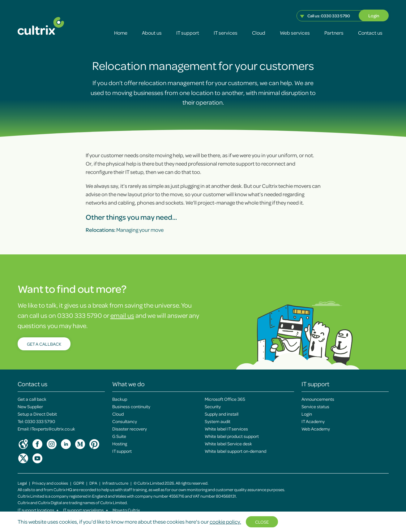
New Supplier (30, 406)
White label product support (232, 436)
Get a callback (44, 344)
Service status (315, 406)
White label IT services (226, 429)
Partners (334, 33)
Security (213, 406)
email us (122, 315)
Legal (22, 483)
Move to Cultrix (126, 510)
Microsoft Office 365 (225, 399)
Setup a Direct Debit (37, 414)
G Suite (119, 436)
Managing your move (125, 230)
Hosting (120, 443)
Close (262, 522)
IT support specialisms (86, 510)
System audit (218, 421)
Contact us (370, 33)
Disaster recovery (130, 429)
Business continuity (131, 406)
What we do (128, 384)
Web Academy (316, 429)
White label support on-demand (235, 451)
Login (374, 15)
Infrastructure (115, 483)
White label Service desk (228, 443)
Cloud (259, 33)
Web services (295, 33)
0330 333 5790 (335, 16)
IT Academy (313, 421)
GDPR (79, 483)
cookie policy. (225, 521)
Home (121, 33)
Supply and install (222, 414)
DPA (93, 483)
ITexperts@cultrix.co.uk (53, 429)
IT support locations (38, 510)
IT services (226, 33)
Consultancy (125, 421)
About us (152, 33)
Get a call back (32, 399)
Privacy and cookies (50, 483)
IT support (188, 33)
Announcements (318, 399)
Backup (120, 399)
